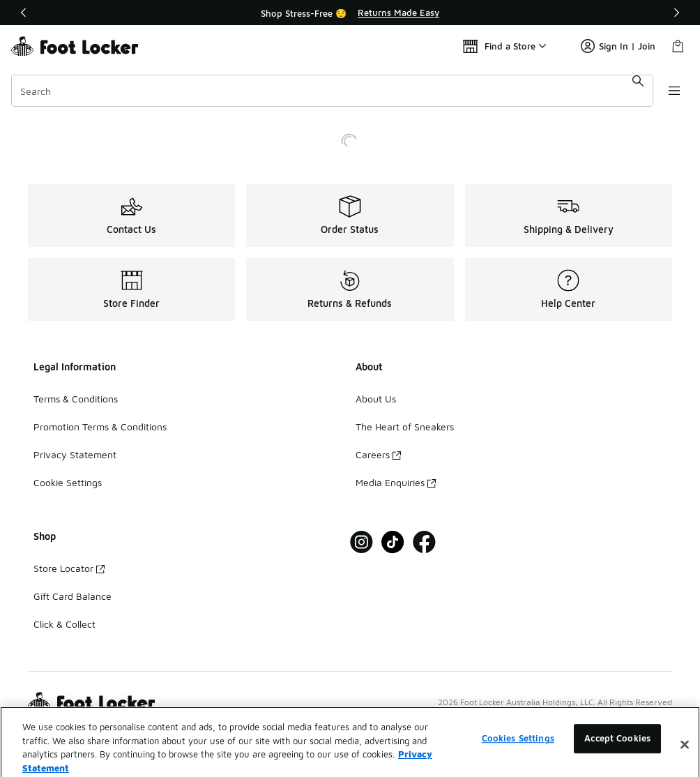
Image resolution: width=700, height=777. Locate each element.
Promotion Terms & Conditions (100, 427)
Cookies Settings (518, 754)
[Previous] (24, 13)
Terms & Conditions (76, 399)
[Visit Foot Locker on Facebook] (424, 542)
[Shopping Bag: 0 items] (678, 46)
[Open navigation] (672, 91)
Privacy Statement (75, 454)
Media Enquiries (396, 482)
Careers (378, 454)
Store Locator (69, 568)
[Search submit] (634, 91)
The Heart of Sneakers (405, 427)
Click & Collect (64, 624)
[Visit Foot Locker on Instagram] (362, 542)
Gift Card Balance (73, 596)
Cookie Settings (68, 482)
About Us (376, 399)
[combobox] (330, 91)
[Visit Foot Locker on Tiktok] (393, 542)
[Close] (685, 760)
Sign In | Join (618, 46)
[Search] (330, 91)
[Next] (676, 13)
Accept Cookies (617, 754)
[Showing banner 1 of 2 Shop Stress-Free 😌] (350, 13)
